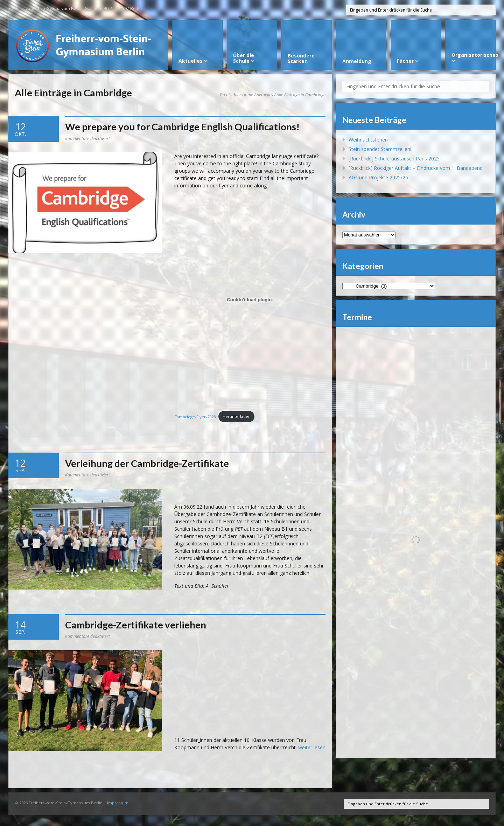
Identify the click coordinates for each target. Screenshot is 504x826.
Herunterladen (237, 416)
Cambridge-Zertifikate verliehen (136, 625)
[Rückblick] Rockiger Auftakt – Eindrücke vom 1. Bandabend (416, 168)
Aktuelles (265, 95)
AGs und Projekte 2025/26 (378, 177)
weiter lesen (312, 747)
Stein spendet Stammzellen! (380, 149)
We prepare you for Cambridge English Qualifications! (182, 127)
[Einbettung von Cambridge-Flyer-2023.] (250, 300)
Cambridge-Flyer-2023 (195, 416)
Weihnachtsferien (368, 140)
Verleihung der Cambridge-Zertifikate (147, 463)
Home (248, 95)
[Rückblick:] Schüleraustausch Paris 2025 (394, 159)
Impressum (118, 803)
